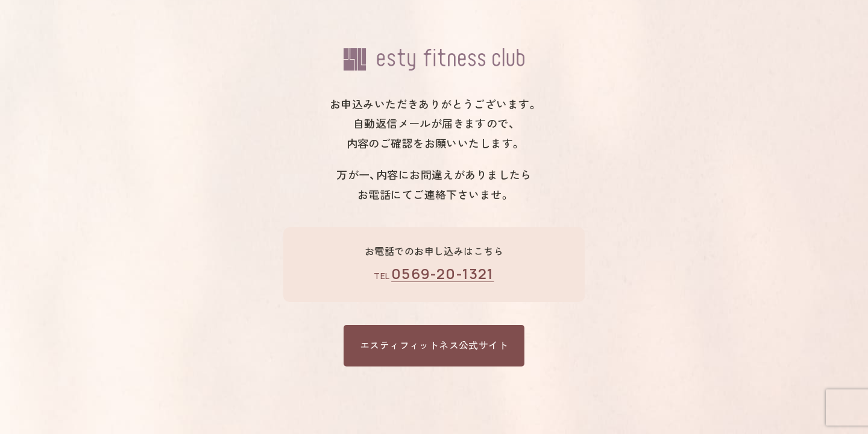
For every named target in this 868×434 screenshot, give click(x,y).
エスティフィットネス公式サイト (434, 345)
